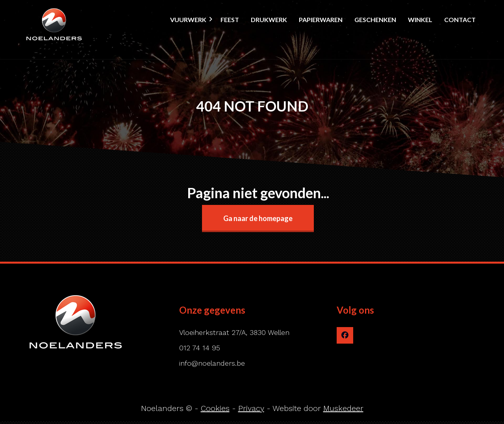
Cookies (215, 408)
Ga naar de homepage (258, 218)
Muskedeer (343, 408)
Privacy (251, 408)
